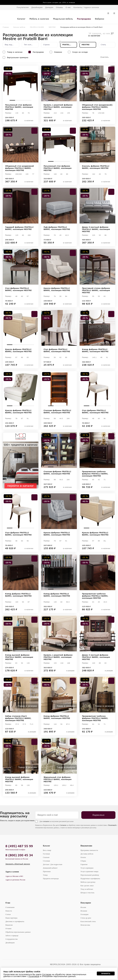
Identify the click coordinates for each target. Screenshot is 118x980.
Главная (6, 27)
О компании (10, 907)
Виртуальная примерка (18, 57)
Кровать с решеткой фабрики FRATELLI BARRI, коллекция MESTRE (58, 107)
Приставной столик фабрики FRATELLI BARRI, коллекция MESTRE (96, 290)
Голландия (84, 914)
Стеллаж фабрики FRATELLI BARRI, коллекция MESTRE (57, 411)
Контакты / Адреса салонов (86, 7)
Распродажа (38, 52)
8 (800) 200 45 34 (19, 855)
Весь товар (47, 850)
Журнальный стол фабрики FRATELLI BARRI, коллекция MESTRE (58, 779)
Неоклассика (85, 925)
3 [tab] (23, 100)
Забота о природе (12, 936)
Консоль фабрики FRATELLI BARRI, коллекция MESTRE (96, 167)
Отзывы (59, 7)
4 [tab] (29, 100)
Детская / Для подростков (53, 864)
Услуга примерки (87, 868)
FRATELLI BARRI (37, 27)
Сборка (83, 861)
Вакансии (9, 925)
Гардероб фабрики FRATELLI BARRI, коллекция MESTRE (19, 228)
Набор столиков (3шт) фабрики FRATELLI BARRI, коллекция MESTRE (18, 718)
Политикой (112, 825)
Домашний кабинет (50, 868)
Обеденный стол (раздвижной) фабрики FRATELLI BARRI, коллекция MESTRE (97, 107)
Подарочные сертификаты (90, 878)
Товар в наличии (15, 52)
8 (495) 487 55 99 (19, 846)
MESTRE (52, 27)
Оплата (83, 857)
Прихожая (47, 871)
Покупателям (86, 846)
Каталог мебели (19, 27)
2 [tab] (18, 100)
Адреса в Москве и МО (14, 876)
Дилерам (49, 7)
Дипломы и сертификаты (15, 921)
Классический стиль (88, 921)
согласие (46, 821)
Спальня (46, 857)
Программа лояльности (89, 850)
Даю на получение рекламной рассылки (56, 821)
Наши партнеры (11, 918)
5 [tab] (31, 161)
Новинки (58, 52)
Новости (9, 911)
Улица (45, 875)
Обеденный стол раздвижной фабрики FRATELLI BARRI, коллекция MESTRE (19, 168)
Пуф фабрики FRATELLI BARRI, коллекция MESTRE (57, 228)
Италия (83, 907)
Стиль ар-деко (86, 918)
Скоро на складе (80, 52)
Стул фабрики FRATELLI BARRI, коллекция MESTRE (18, 289)
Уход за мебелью (87, 889)
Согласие (63, 825)
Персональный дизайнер (90, 875)
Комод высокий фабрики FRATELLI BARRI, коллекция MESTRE (19, 657)
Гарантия (84, 864)
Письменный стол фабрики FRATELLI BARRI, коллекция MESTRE (19, 107)
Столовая (46, 861)
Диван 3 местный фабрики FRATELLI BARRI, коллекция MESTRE (96, 657)
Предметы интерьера (51, 878)
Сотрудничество (12, 939)
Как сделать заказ (87, 886)
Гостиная (46, 854)
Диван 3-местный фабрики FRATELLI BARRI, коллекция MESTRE (96, 229)
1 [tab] (12, 100)
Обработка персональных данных (18, 932)
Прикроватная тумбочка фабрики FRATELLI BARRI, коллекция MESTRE (95, 474)
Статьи (8, 914)
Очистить (104, 57)
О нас (8, 903)
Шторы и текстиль (87, 893)
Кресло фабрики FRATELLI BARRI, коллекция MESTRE (57, 289)
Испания (84, 911)
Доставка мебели (87, 854)
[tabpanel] (21, 83)
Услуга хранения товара (89, 871)
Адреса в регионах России (15, 880)
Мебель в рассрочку (88, 882)
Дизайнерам (37, 7)
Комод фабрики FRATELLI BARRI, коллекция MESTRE (95, 350)
